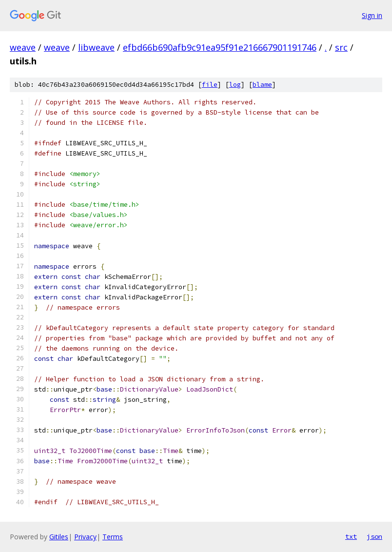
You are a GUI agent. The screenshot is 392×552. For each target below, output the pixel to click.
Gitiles (59, 537)
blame (262, 85)
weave (23, 47)
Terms (113, 537)
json (374, 536)
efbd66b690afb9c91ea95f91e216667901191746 (220, 47)
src (341, 47)
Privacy (85, 537)
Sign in (372, 15)
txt (351, 536)
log (235, 85)
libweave (96, 47)
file (210, 85)
